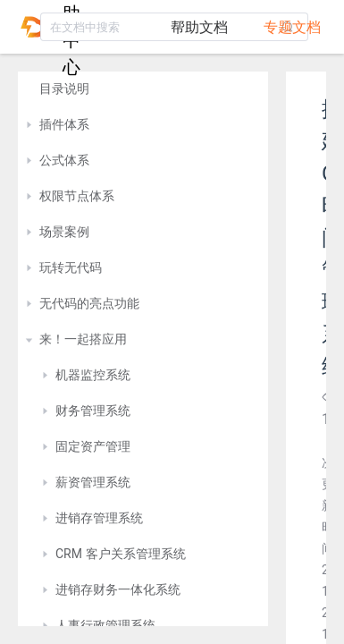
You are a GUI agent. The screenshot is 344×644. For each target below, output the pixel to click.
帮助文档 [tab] (199, 27)
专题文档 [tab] (292, 27)
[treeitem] (143, 89)
